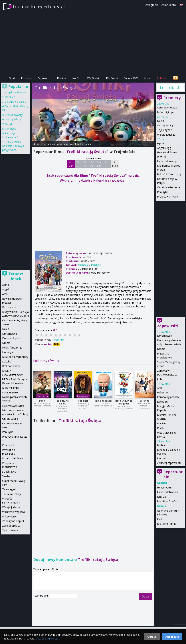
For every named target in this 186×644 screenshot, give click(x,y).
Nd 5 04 (71, 164)
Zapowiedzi (44, 78)
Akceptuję (172, 637)
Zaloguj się (152, 5)
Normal (162, 458)
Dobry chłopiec (11, 338)
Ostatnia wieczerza (168, 187)
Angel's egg (164, 148)
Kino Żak (162, 497)
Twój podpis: (42, 596)
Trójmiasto (169, 87)
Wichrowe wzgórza (13, 512)
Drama (161, 349)
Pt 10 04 (107, 164)
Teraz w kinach (16, 276)
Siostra (6, 476)
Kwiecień (162, 402)
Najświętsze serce (13, 406)
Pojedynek (8, 445)
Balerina (145, 401)
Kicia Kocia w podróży (15, 357)
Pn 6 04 (78, 164)
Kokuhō (7, 361)
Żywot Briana (10, 530)
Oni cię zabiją (165, 125)
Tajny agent (164, 130)
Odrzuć (152, 637)
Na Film (77, 78)
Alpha (160, 143)
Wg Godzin (94, 78)
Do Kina (62, 78)
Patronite (163, 78)
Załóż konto (169, 5)
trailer (80, 144)
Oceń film (59, 340)
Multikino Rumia (167, 524)
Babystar (163, 392)
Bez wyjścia (9, 307)
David (42, 401)
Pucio (160, 428)
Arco (160, 388)
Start (12, 78)
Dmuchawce (164, 336)
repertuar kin (48, 144)
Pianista (162, 423)
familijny (96, 265)
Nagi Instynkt (10, 392)
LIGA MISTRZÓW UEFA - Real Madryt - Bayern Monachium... (15, 379)
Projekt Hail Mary (167, 197)
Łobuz (161, 379)
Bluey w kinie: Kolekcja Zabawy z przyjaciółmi (13, 146)
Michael (162, 445)
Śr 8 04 (92, 164)
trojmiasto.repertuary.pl (39, 6)
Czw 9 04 (99, 164)
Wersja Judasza (166, 135)
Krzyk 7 (6, 371)
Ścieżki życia (9, 472)
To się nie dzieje (12, 494)
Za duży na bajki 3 (63, 402)
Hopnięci (83, 401)
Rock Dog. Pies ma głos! (124, 402)
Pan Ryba (163, 192)
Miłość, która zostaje (170, 174)
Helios (161, 519)
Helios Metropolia (168, 492)
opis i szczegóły (66, 144)
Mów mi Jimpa (166, 112)
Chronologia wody (168, 397)
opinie (89, 144)
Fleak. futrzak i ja (167, 161)
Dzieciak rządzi (103, 401)
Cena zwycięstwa (167, 107)
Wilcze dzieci (10, 516)
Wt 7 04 (85, 164)
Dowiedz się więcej (47, 638)
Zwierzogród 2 (11, 526)
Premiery (26, 78)
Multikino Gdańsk (167, 501)
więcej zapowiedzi (170, 463)
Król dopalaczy (14, 115)
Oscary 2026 (131, 78)
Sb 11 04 (115, 164)
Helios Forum (165, 487)
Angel (6, 289)
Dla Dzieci (112, 78)
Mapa (148, 78)
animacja (83, 265)
